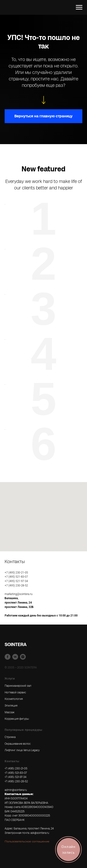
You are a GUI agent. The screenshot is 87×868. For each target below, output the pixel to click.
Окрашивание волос (18, 744)
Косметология (14, 699)
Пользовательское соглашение (27, 841)
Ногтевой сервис (15, 692)
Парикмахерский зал (18, 686)
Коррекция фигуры (17, 719)
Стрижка (10, 737)
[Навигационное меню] (79, 7)
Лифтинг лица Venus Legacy (22, 750)
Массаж (10, 712)
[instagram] (23, 657)
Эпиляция (11, 706)
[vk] (15, 657)
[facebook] (8, 657)
